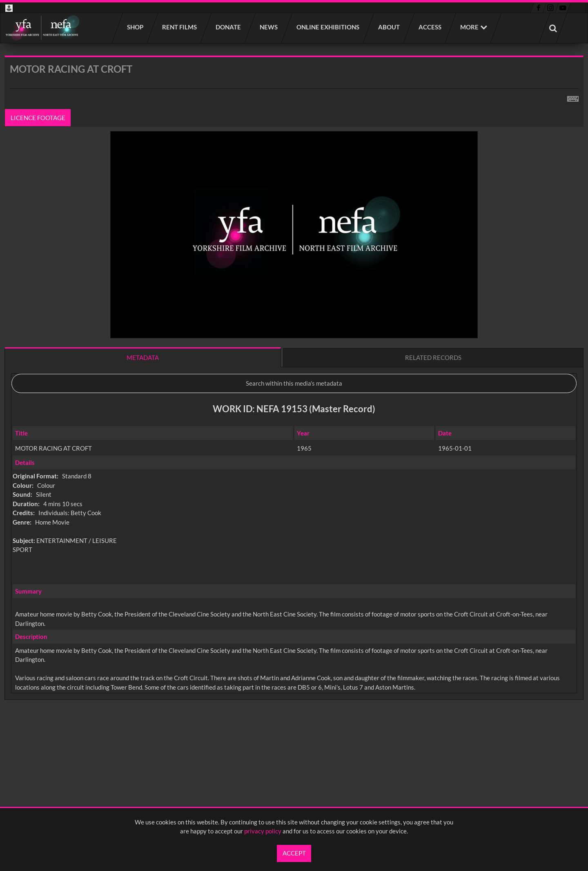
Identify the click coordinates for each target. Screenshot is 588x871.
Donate (229, 27)
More (469, 27)
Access (430, 27)
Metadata (143, 357)
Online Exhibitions (328, 27)
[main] (294, 399)
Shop (136, 27)
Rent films (180, 27)
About (389, 27)
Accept (294, 853)
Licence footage (38, 118)
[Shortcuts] (573, 97)
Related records (433, 357)
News (269, 27)
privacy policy (263, 831)
